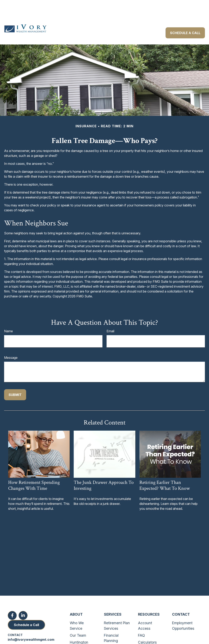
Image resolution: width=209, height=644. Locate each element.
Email (110, 319)
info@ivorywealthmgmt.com (31, 627)
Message (11, 345)
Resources (149, 602)
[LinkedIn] (23, 603)
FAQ (141, 623)
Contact (181, 602)
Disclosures (147, 637)
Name (8, 319)
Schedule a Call (26, 613)
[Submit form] (15, 382)
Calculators (147, 630)
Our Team (78, 623)
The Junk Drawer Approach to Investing (104, 473)
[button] (62, 11)
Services (113, 602)
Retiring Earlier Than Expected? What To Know (165, 473)
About (76, 602)
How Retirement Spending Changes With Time (34, 473)
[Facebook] (12, 603)
